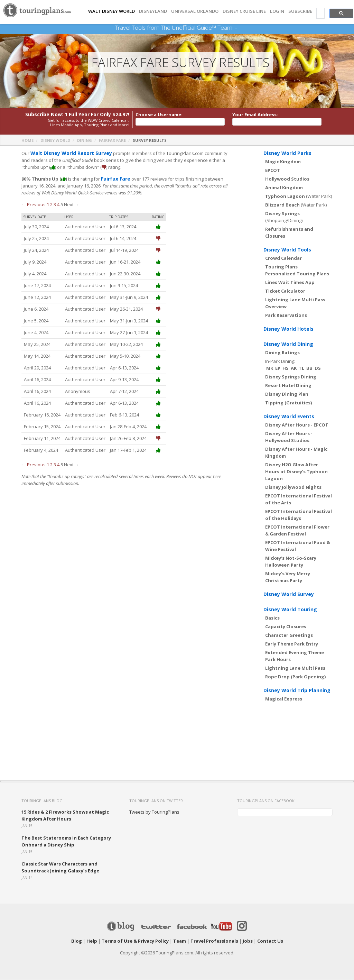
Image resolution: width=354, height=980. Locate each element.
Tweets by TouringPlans (154, 812)
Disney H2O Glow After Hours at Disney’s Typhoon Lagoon (296, 472)
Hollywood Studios (287, 179)
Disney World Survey (289, 594)
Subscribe (300, 11)
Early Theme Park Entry (292, 644)
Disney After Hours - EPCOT (297, 425)
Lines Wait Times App (290, 283)
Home (27, 141)
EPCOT (273, 171)
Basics (272, 618)
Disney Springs (282, 214)
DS (318, 368)
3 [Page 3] (55, 205)
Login (277, 11)
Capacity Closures (286, 627)
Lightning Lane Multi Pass (295, 668)
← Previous (34, 205)
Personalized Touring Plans (297, 274)
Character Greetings (289, 635)
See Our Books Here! (239, 28)
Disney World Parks (287, 153)
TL (301, 368)
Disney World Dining (288, 344)
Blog (77, 941)
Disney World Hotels (288, 329)
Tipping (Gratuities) (288, 403)
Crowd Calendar (283, 258)
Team (180, 941)
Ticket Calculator (285, 291)
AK (294, 368)
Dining (85, 141)
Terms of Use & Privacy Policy (135, 941)
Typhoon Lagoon (285, 196)
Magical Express (284, 699)
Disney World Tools (287, 250)
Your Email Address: (255, 115)
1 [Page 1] (48, 205)
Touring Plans (281, 267)
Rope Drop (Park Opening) (295, 677)
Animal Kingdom (284, 188)
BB (309, 368)
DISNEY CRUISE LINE (244, 11)
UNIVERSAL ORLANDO (195, 11)
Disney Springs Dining (291, 377)
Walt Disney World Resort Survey (68, 154)
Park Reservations (286, 315)
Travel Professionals (214, 941)
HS (286, 368)
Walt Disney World (111, 11)
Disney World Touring (290, 610)
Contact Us (270, 941)
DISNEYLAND (153, 11)
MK (270, 368)
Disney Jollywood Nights (293, 487)
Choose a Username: (159, 115)
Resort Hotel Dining (288, 386)
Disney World (55, 141)
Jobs (248, 941)
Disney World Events (289, 417)
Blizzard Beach (282, 205)
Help (92, 941)
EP (278, 368)
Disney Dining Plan (287, 394)
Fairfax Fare (112, 141)
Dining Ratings (282, 353)
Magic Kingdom (283, 162)
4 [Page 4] (58, 205)
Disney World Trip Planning (297, 691)
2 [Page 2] (51, 205)
